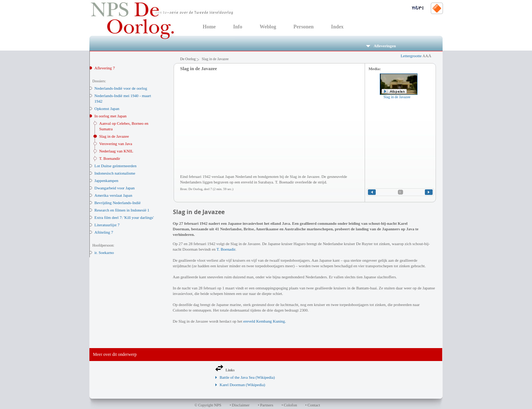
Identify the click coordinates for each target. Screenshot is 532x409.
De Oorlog (188, 59)
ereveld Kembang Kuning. (265, 321)
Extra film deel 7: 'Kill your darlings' (124, 217)
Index (337, 27)
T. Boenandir (110, 158)
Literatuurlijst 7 (107, 225)
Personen (303, 27)
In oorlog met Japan (111, 116)
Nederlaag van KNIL (116, 151)
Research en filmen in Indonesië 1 (122, 210)
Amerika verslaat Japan (113, 195)
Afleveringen (381, 46)
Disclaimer (241, 405)
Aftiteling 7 (104, 232)
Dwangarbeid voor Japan (115, 188)
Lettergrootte (416, 56)
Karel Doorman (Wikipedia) (243, 385)
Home (209, 27)
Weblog (268, 27)
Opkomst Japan (107, 109)
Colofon (290, 405)
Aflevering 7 (105, 68)
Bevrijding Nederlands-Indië (118, 203)
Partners (267, 405)
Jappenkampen (107, 181)
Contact (314, 405)
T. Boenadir (226, 249)
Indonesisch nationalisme (115, 173)
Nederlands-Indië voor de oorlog (121, 88)
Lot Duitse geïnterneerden (116, 166)
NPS (218, 405)
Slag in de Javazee (114, 136)
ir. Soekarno (104, 252)
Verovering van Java (116, 144)
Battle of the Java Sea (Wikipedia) (247, 377)
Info (238, 27)
